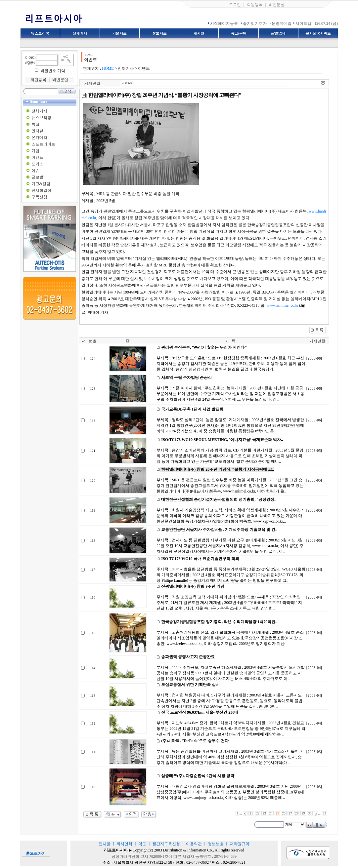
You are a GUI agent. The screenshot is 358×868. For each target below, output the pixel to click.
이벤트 (37, 157)
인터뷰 (37, 131)
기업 (35, 151)
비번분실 (277, 5)
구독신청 (39, 197)
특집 (35, 124)
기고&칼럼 (41, 184)
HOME (108, 68)
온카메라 (39, 138)
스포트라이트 (43, 144)
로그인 (235, 5)
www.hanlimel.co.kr (283, 305)
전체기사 (39, 111)
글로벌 (37, 177)
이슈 (35, 171)
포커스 (37, 164)
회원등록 (255, 5)
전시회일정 (41, 190)
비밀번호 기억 (53, 71)
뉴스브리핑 (41, 118)
